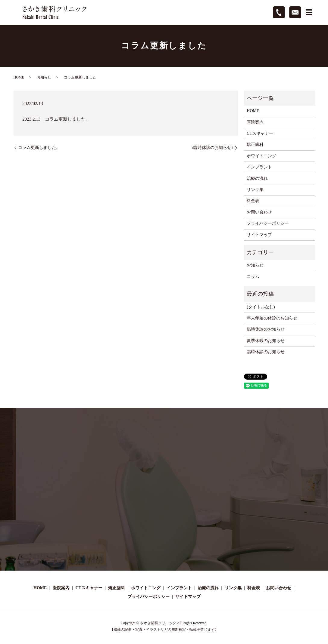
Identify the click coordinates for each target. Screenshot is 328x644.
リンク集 (255, 190)
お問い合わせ (259, 212)
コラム (253, 277)
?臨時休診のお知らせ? (212, 148)
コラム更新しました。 (39, 148)
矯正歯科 (255, 145)
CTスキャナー (260, 133)
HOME (19, 77)
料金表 (253, 201)
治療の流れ (257, 179)
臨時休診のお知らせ (266, 329)
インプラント (259, 167)
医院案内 (255, 122)
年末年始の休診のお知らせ (272, 318)
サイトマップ (259, 235)
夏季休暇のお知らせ (266, 341)
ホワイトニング (261, 156)
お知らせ (44, 77)
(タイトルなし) (261, 307)
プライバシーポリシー (268, 223)
